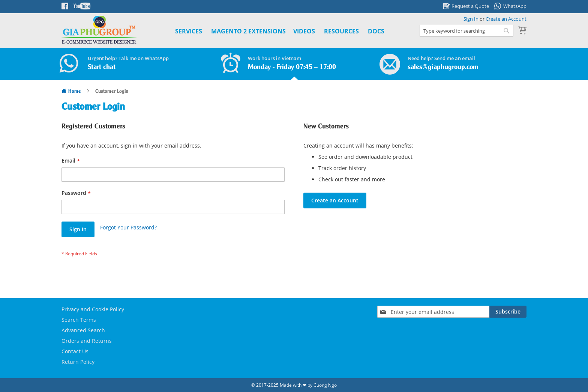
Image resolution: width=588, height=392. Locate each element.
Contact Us (75, 351)
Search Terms (79, 320)
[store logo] (99, 30)
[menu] (271, 31)
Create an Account (506, 19)
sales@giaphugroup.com (443, 67)
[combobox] (466, 31)
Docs (376, 31)
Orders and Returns (87, 341)
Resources (341, 31)
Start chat (102, 67)
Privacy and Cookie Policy (93, 309)
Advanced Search (83, 330)
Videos (304, 31)
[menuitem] (248, 31)
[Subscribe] (508, 312)
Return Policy (78, 362)
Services (189, 31)
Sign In (471, 19)
